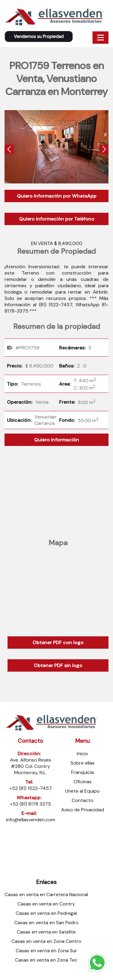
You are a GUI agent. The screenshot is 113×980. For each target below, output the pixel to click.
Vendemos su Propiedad (39, 37)
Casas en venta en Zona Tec (46, 960)
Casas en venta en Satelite (46, 932)
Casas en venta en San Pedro (46, 923)
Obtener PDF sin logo (58, 665)
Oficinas (83, 782)
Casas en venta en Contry (46, 904)
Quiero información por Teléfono (57, 219)
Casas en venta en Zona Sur (46, 951)
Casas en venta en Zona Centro (46, 941)
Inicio (82, 754)
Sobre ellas (83, 763)
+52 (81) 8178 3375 (30, 804)
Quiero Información (56, 440)
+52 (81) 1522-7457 (31, 788)
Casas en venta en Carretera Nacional (46, 894)
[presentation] (9, 150)
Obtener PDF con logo (58, 643)
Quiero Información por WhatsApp (57, 196)
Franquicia (82, 772)
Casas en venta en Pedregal (46, 913)
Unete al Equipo (82, 791)
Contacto (83, 800)
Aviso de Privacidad (83, 810)
